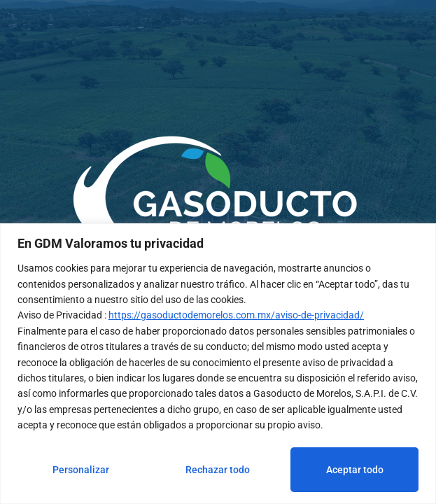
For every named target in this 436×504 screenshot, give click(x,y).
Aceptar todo (355, 470)
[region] (218, 364)
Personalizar (81, 470)
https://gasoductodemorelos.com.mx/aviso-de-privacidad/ (236, 315)
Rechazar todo (218, 470)
